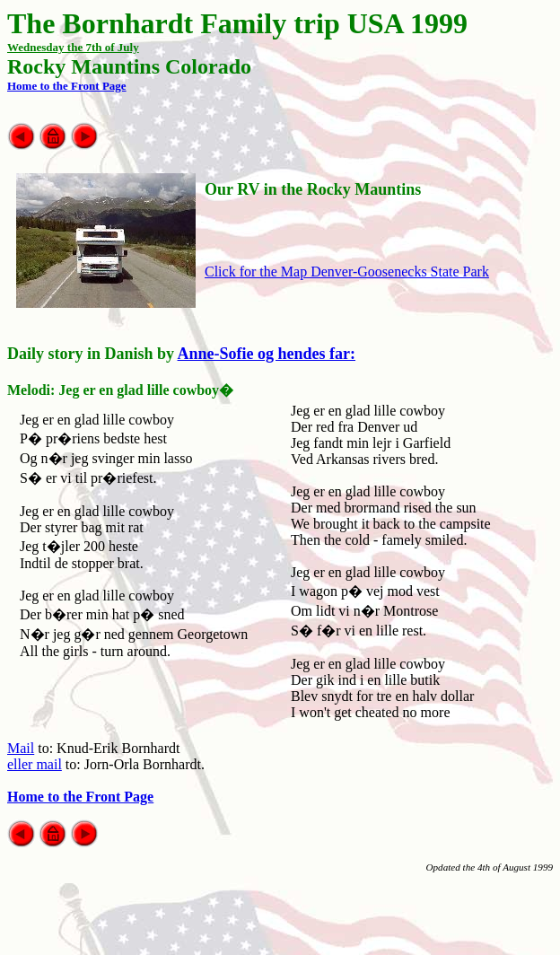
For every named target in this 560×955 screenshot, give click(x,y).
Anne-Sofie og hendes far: (267, 354)
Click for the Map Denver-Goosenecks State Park (347, 272)
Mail (21, 748)
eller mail (35, 764)
